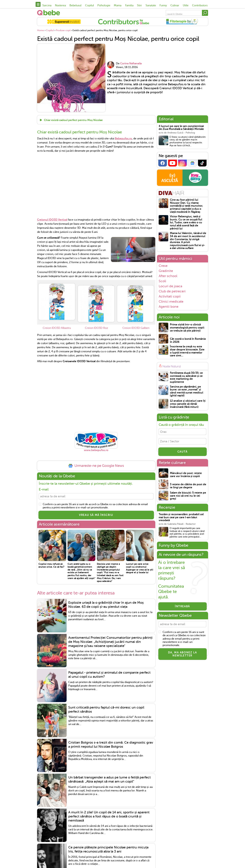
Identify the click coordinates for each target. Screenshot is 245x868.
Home (41, 30)
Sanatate (151, 5)
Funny (163, 5)
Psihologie (104, 5)
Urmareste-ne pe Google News (96, 466)
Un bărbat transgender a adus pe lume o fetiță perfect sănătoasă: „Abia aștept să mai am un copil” (109, 781)
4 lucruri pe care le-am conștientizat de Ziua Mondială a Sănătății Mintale (181, 128)
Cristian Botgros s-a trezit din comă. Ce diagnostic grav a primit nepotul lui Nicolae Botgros (111, 746)
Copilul (89, 5)
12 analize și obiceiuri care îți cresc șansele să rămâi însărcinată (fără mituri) (188, 404)
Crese (163, 266)
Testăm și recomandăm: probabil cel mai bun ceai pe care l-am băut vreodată (181, 520)
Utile (186, 5)
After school (168, 276)
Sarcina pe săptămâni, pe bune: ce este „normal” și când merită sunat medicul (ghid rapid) (187, 391)
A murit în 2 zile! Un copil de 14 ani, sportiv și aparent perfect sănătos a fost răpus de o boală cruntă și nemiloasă (109, 818)
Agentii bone (169, 307)
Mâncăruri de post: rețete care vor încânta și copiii (186, 477)
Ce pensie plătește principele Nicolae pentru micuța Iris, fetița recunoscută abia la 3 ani (108, 850)
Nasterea (60, 5)
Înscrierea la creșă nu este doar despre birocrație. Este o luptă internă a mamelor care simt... (187, 351)
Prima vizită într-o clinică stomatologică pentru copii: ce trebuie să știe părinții (187, 328)
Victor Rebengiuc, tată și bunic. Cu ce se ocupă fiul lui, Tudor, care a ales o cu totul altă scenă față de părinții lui (186, 223)
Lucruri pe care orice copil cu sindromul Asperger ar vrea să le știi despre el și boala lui (140, 569)
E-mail (44, 489)
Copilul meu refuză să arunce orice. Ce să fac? (51, 566)
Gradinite (166, 271)
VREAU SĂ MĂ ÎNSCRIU (96, 516)
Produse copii (63, 30)
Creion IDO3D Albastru (57, 328)
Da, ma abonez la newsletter (183, 657)
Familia (129, 5)
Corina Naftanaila (131, 63)
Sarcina (47, 5)
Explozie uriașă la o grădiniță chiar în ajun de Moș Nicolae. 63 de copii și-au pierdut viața (106, 606)
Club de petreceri (172, 291)
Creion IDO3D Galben (136, 328)
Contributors (200, 5)
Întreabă (182, 609)
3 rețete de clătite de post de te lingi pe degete (188, 488)
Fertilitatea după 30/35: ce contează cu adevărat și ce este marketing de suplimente (186, 377)
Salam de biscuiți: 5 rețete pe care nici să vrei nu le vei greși (188, 498)
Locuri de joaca (170, 286)
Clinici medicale (171, 301)
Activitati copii (170, 296)
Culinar (175, 5)
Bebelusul (75, 5)
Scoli (162, 281)
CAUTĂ (183, 454)
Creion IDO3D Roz (96, 328)
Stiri (139, 5)
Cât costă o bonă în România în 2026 (188, 340)
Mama (118, 5)
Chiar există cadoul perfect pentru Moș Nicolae (73, 120)
